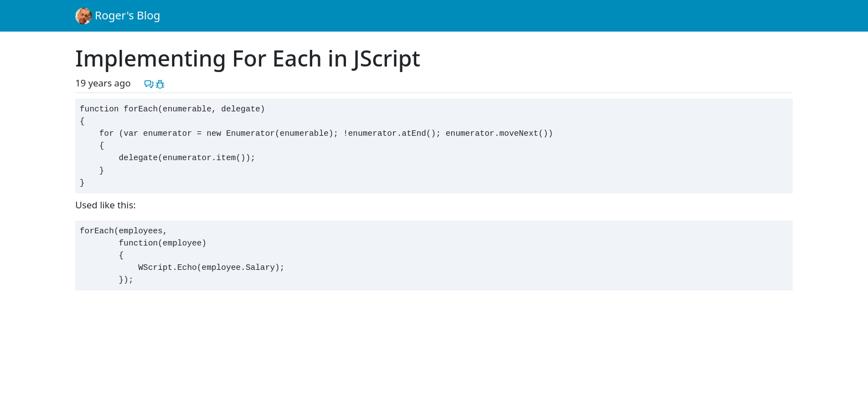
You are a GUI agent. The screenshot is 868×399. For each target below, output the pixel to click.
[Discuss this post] (149, 83)
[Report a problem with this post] (160, 83)
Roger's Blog (118, 16)
